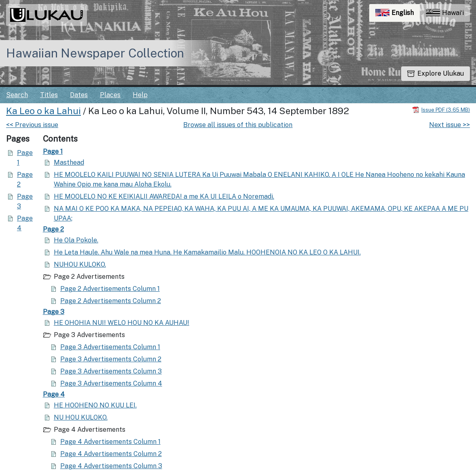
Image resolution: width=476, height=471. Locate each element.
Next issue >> (450, 125)
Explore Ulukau (436, 73)
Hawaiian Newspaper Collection (95, 53)
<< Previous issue (32, 125)
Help (140, 95)
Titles (49, 95)
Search (17, 95)
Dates (79, 95)
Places (110, 95)
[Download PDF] (441, 109)
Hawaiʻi (445, 13)
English (398, 15)
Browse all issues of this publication (238, 125)
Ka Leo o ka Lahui (43, 111)
